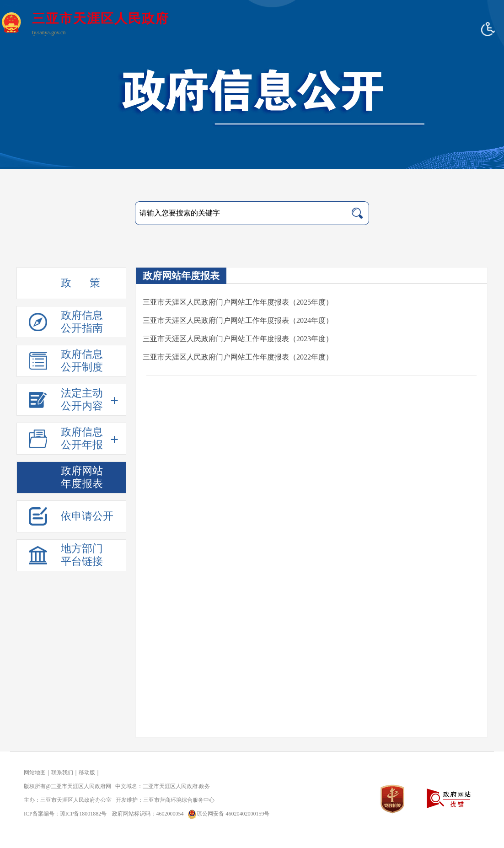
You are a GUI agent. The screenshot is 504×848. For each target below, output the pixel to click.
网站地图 (35, 773)
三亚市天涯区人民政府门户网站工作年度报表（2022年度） (238, 357)
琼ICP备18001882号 (83, 814)
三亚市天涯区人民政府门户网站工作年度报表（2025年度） (238, 302)
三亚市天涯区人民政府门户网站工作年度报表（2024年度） (238, 320)
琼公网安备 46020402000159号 (227, 814)
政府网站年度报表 (181, 276)
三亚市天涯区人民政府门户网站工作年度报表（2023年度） (238, 339)
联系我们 (62, 773)
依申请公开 (87, 516)
